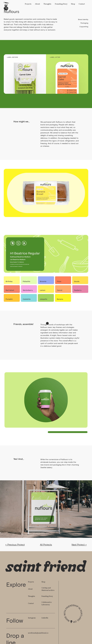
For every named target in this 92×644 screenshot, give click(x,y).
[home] (6, 6)
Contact (82, 4)
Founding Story (61, 4)
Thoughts (47, 4)
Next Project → (79, 544)
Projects (28, 4)
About (37, 4)
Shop (73, 4)
